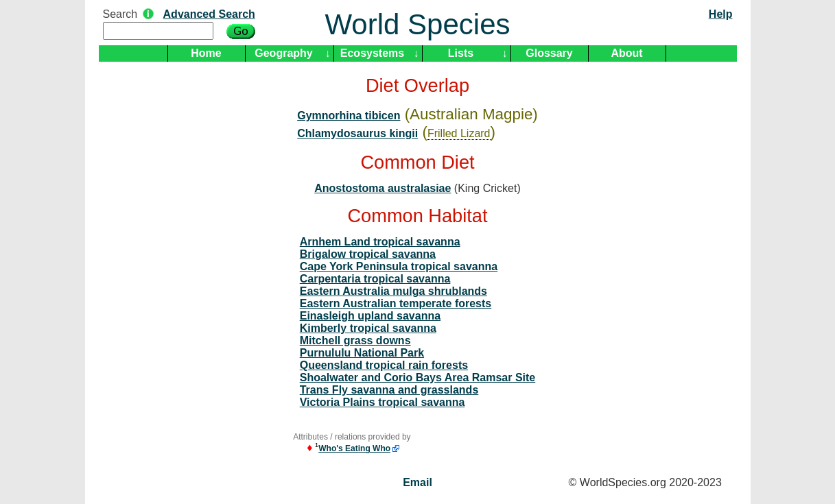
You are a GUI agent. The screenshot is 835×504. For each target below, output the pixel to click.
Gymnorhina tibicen (349, 116)
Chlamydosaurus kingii (357, 133)
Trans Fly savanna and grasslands (389, 390)
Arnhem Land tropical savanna (380, 242)
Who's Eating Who (354, 448)
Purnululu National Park (362, 353)
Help (721, 14)
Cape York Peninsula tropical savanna (399, 266)
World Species (417, 24)
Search (120, 14)
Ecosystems (372, 53)
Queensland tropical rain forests (384, 365)
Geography (283, 53)
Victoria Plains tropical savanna (383, 402)
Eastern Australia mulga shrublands (393, 291)
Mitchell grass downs (355, 340)
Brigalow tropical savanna (368, 254)
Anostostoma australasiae (383, 188)
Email (417, 482)
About (626, 53)
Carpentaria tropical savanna (375, 279)
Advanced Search (209, 14)
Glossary (549, 53)
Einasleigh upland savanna (370, 316)
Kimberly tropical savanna (368, 328)
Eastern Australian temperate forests (396, 303)
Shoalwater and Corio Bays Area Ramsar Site (418, 377)
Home (206, 53)
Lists (461, 53)
